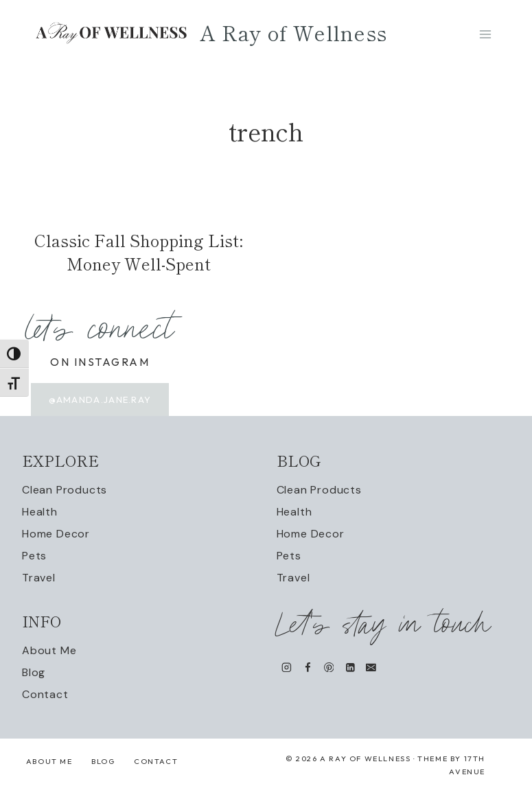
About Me (49, 650)
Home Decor (56, 534)
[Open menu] (485, 34)
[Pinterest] (328, 667)
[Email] (371, 667)
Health (40, 512)
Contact (45, 694)
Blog (34, 672)
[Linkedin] (350, 667)
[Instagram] (287, 667)
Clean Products (65, 490)
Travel (39, 578)
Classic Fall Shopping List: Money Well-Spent (139, 252)
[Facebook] (307, 667)
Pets (34, 556)
